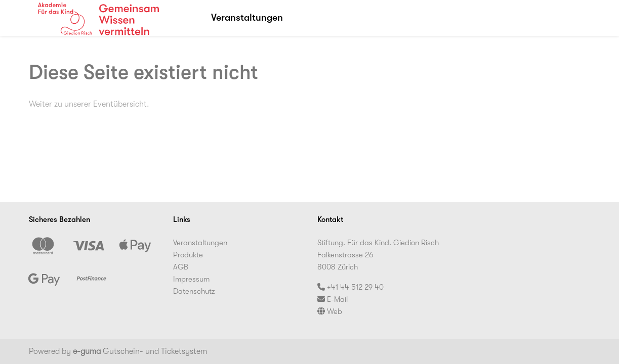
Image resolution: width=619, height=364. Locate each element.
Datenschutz (194, 291)
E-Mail (333, 299)
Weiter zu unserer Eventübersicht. (89, 104)
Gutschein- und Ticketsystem (140, 351)
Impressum (191, 279)
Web (330, 311)
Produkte (188, 255)
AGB (181, 267)
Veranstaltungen (247, 18)
